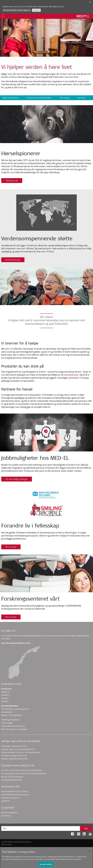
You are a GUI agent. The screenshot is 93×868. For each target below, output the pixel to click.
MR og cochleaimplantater (12, 777)
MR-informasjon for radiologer (14, 729)
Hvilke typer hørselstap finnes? (14, 746)
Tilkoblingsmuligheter (10, 720)
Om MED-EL (8, 631)
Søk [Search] (86, 828)
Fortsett (36, 10)
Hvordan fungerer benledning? (14, 759)
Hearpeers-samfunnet (11, 798)
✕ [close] (90, 2)
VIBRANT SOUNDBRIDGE (11, 715)
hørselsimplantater (69, 375)
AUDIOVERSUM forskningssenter (15, 795)
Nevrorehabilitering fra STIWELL (15, 791)
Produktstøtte (7, 723)
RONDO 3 (5, 692)
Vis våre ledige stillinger (17, 479)
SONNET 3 (6, 695)
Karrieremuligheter (9, 813)
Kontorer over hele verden (39, 98)
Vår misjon (65, 98)
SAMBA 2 (5, 698)
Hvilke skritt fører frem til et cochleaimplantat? (21, 752)
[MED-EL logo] (83, 16)
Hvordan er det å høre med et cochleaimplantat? (22, 770)
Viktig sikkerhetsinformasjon (13, 726)
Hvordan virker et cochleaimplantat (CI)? (18, 749)
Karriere (81, 98)
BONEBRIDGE (7, 712)
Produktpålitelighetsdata (12, 780)
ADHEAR (5, 701)
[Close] (89, 852)
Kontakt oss (6, 816)
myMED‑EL (6, 801)
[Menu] (3, 16)
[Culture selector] (17, 10)
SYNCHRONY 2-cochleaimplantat (15, 709)
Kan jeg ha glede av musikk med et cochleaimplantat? (24, 773)
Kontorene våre (13, 260)
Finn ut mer (11, 547)
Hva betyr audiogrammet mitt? (14, 756)
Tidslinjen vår (12, 181)
